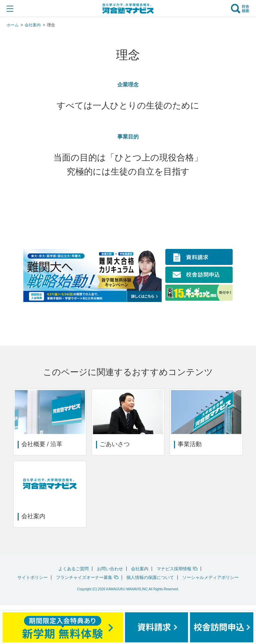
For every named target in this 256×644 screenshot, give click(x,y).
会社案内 (140, 569)
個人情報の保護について (150, 577)
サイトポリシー (32, 577)
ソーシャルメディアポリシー (210, 577)
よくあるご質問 (73, 569)
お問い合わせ (110, 569)
